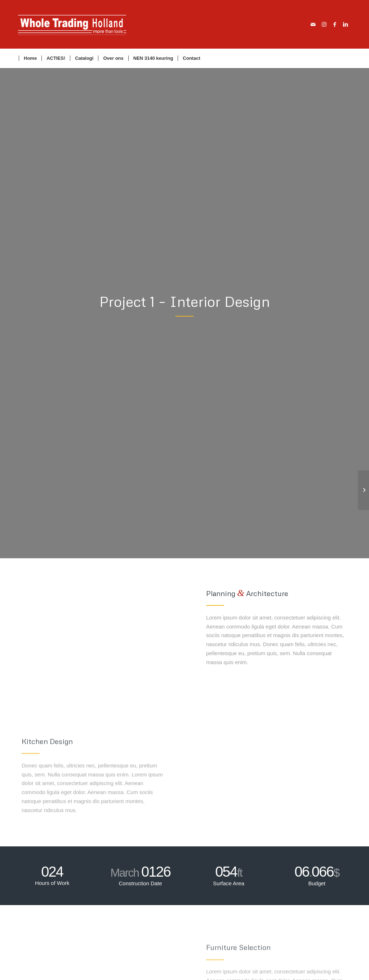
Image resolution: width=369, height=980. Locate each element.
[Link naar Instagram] (324, 24)
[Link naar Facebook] (335, 24)
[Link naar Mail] (313, 24)
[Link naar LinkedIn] (346, 24)
